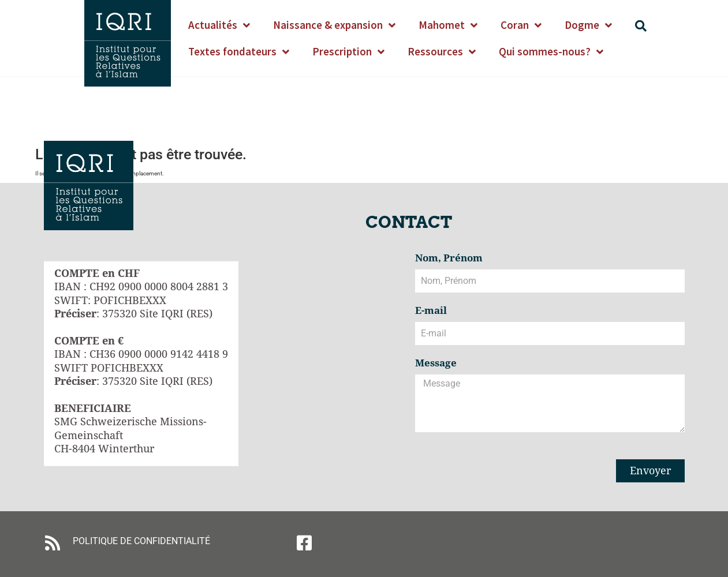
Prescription (348, 52)
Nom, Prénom (449, 258)
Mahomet (448, 25)
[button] (641, 26)
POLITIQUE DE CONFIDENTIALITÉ (141, 541)
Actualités (219, 25)
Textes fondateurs (239, 52)
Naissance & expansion (334, 25)
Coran (521, 25)
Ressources (442, 52)
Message (436, 364)
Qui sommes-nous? (551, 52)
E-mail (431, 311)
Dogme (588, 25)
